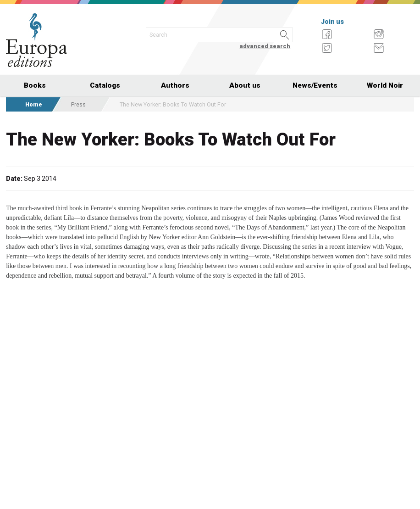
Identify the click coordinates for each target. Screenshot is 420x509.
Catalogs (105, 85)
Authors (175, 85)
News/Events (315, 85)
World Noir (385, 85)
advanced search (265, 46)
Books (35, 85)
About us (245, 85)
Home (34, 104)
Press (78, 104)
